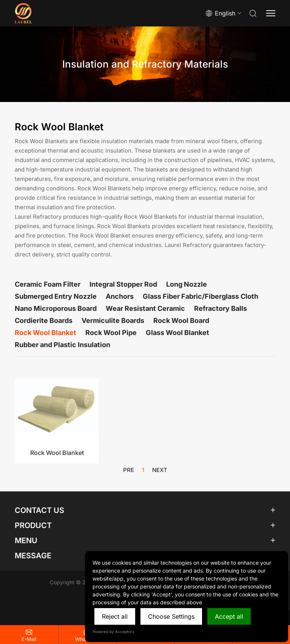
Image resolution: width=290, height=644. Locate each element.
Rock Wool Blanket (46, 333)
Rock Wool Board (181, 320)
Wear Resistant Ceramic (145, 308)
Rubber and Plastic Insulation (62, 345)
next (160, 472)
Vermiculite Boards (113, 320)
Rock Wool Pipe (111, 333)
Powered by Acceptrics (113, 632)
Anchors (120, 296)
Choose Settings (171, 616)
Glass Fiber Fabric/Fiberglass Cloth (201, 296)
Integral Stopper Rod (123, 284)
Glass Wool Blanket (177, 333)
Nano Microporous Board (56, 308)
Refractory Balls (221, 308)
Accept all (229, 616)
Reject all (115, 616)
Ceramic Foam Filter (48, 284)
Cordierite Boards (44, 320)
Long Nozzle (187, 284)
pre (129, 472)
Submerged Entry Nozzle (56, 296)
